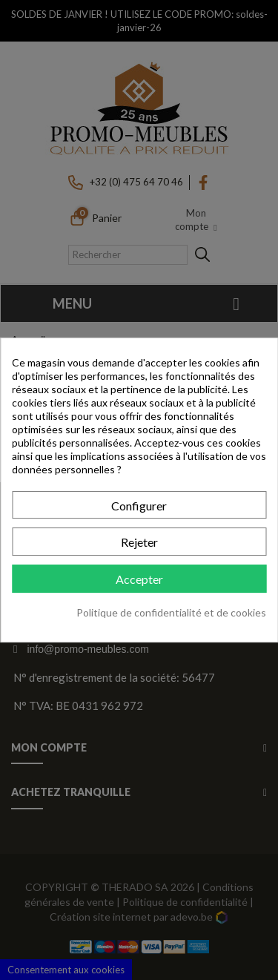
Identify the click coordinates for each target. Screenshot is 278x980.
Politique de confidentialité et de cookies (171, 612)
